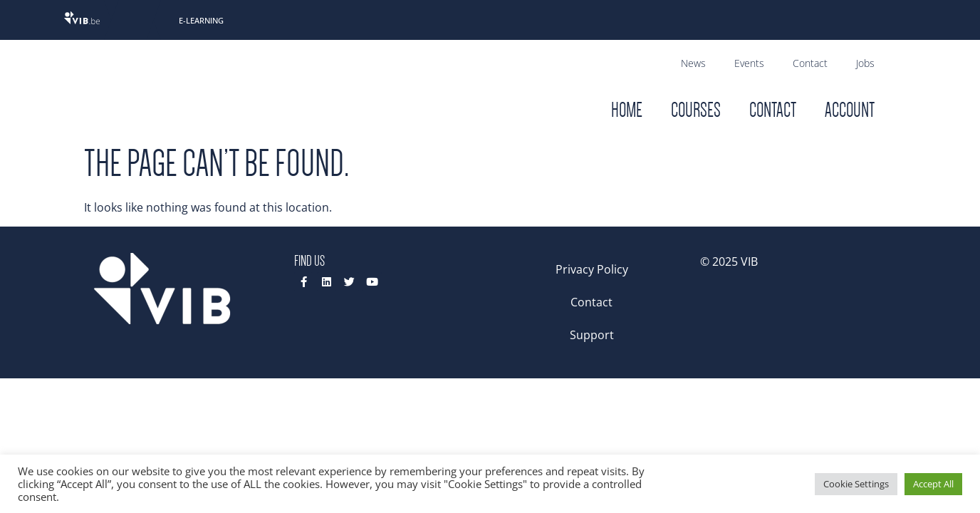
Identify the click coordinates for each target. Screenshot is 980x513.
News (693, 63)
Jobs (865, 63)
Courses (696, 110)
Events (749, 63)
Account (850, 110)
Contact (810, 63)
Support (592, 335)
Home (627, 110)
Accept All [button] (933, 484)
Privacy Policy (592, 269)
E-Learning (201, 20)
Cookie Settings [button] (856, 484)
